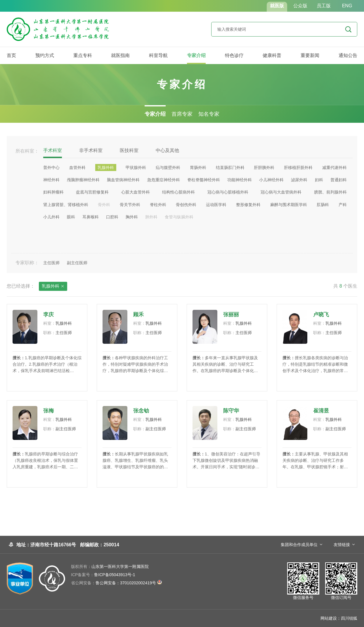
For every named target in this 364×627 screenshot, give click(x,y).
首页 (11, 55)
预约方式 (45, 55)
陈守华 (231, 411)
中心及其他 (167, 150)
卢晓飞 (321, 315)
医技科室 (129, 150)
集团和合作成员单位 (299, 545)
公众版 (300, 6)
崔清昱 (321, 411)
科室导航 (158, 55)
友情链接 (342, 545)
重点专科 (83, 55)
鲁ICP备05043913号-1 (103, 575)
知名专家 (209, 114)
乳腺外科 (53, 286)
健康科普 (272, 55)
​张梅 (48, 411)
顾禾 (138, 315)
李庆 (48, 315)
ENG (347, 6)
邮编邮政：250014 (99, 545)
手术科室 (53, 150)
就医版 (277, 6)
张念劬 (141, 411)
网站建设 (329, 618)
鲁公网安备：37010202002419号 (116, 583)
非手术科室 (91, 150)
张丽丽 (231, 315)
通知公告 (348, 55)
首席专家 (182, 114)
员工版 (324, 6)
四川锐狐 (349, 618)
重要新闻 (310, 55)
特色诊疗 (234, 55)
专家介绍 (196, 55)
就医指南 (120, 55)
